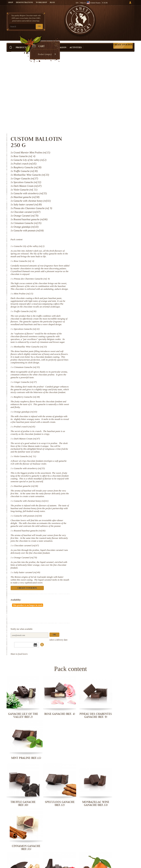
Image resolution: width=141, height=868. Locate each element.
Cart (121, 18)
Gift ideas (36, 42)
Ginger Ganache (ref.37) (99, 317)
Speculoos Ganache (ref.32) (100, 259)
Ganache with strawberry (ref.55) (103, 412)
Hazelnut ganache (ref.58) (99, 433)
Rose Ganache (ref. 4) (98, 182)
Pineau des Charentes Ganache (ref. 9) (105, 200)
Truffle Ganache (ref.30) (99, 238)
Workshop (41, 3)
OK (39, 27)
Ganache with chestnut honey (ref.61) (105, 450)
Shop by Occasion (56, 42)
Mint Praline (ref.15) (97, 217)
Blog (52, 3)
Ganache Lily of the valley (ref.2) (103, 164)
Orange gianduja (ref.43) (99, 350)
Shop (11, 3)
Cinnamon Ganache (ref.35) (100, 302)
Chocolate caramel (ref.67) (100, 503)
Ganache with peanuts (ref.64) (101, 468)
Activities (76, 42)
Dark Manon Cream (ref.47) (100, 380)
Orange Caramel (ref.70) (99, 518)
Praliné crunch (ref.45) (98, 367)
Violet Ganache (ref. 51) (99, 400)
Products (21, 42)
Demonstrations (24, 3)
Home (9, 49)
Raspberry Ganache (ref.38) (100, 335)
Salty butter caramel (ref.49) (101, 533)
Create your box (123, 39)
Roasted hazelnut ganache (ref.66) (103, 486)
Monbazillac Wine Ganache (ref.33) (104, 279)
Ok (128, 586)
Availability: (89, 561)
